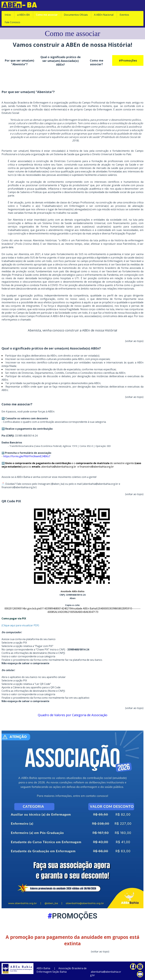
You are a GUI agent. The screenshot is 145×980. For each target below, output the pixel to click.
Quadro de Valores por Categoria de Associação (73, 715)
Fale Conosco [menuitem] (12, 22)
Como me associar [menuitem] (47, 15)
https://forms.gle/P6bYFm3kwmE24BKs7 (27, 456)
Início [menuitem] (8, 15)
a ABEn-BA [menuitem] (23, 15)
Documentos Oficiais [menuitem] (76, 15)
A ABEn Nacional (104, 15)
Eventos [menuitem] (124, 15)
